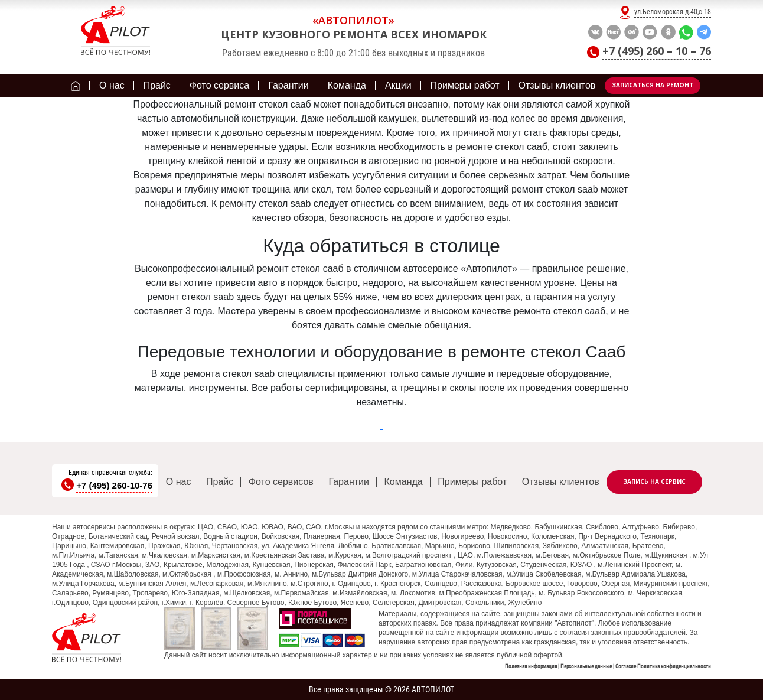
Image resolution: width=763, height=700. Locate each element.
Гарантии (349, 482)
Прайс (220, 482)
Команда (404, 482)
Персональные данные (586, 666)
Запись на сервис (654, 481)
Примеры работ (472, 482)
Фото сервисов (281, 482)
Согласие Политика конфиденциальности (663, 666)
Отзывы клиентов (561, 482)
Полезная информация (531, 666)
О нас (179, 482)
